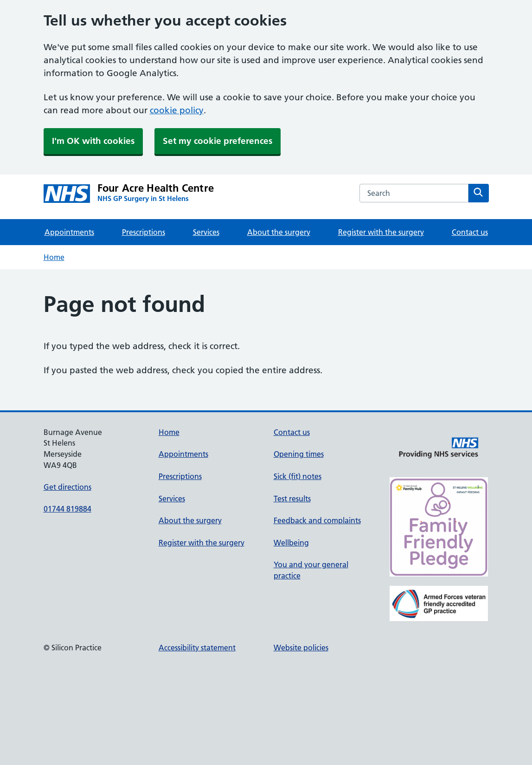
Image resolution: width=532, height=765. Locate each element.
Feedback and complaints (317, 520)
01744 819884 (67, 509)
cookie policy (177, 110)
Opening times (299, 454)
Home (54, 257)
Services (206, 232)
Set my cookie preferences (218, 141)
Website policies (301, 648)
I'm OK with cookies (93, 141)
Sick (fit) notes (298, 476)
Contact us (470, 232)
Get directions (67, 487)
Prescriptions (144, 232)
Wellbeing (291, 543)
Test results (292, 499)
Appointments (69, 232)
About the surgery (279, 232)
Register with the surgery (381, 232)
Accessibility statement (197, 648)
